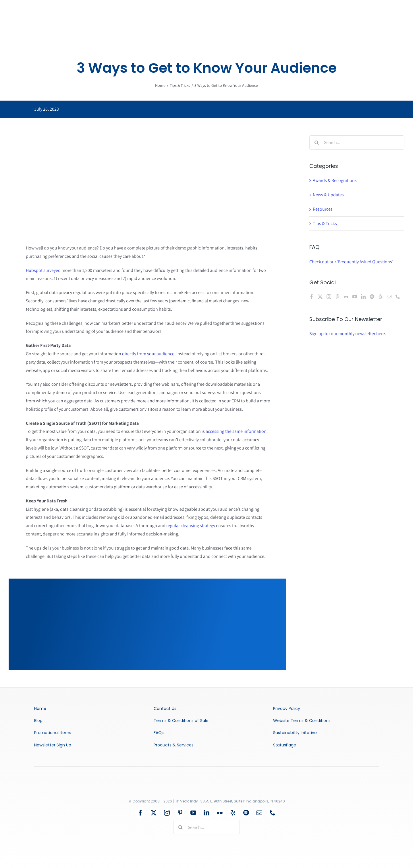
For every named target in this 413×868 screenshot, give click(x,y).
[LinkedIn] (363, 297)
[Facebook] (312, 297)
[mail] (259, 813)
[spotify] (246, 813)
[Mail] (389, 297)
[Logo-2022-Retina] (185, 777)
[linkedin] (206, 813)
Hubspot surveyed (43, 270)
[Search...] (357, 143)
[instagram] (167, 813)
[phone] (273, 813)
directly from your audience (148, 354)
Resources (323, 209)
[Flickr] (346, 297)
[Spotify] (372, 297)
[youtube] (193, 813)
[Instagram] (329, 297)
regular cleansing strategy (191, 526)
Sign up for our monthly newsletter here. (348, 334)
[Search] (316, 143)
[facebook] (140, 813)
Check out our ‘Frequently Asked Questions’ (351, 262)
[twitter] (154, 813)
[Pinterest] (337, 297)
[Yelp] (381, 297)
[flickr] (220, 813)
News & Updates (328, 195)
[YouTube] (355, 297)
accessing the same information (236, 431)
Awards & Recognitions (335, 180)
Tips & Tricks (325, 223)
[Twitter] (320, 297)
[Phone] (398, 297)
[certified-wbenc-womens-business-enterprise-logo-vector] (224, 778)
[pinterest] (180, 813)
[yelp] (233, 813)
